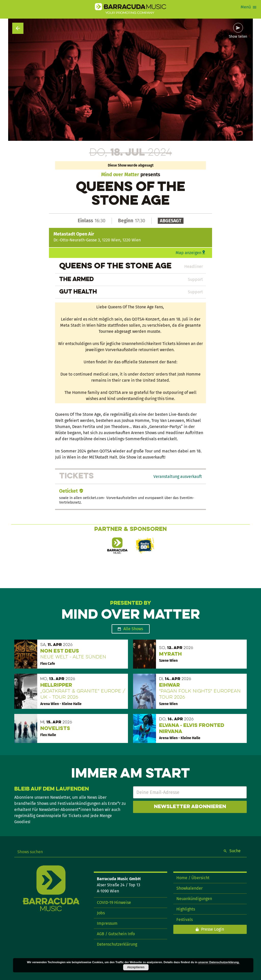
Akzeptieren (136, 967)
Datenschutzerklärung (117, 944)
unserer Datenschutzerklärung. (219, 962)
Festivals (185, 920)
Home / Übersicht (193, 878)
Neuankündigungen (194, 899)
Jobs (101, 913)
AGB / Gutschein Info (116, 934)
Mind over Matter (120, 175)
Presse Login (213, 929)
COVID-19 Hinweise (114, 902)
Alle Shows (133, 629)
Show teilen (238, 37)
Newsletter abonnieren (190, 807)
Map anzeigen (188, 253)
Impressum (107, 923)
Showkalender (190, 888)
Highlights (186, 909)
